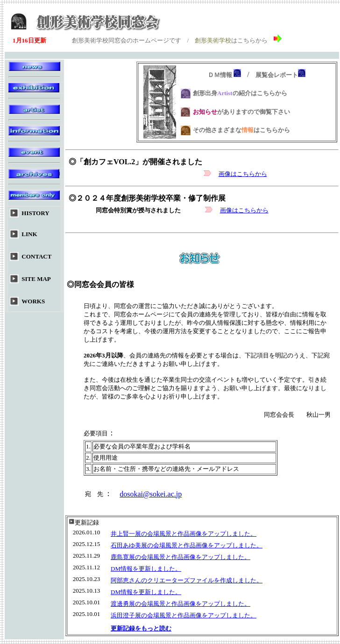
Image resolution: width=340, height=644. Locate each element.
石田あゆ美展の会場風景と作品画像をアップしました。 (187, 545)
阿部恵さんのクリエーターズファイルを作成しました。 (187, 580)
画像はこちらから (243, 174)
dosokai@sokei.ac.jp (151, 494)
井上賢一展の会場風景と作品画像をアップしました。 (184, 534)
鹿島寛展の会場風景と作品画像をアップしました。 (181, 557)
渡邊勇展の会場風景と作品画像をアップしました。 (181, 604)
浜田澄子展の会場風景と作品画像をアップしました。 (184, 615)
